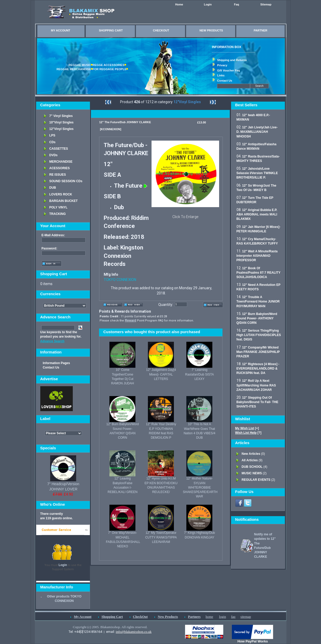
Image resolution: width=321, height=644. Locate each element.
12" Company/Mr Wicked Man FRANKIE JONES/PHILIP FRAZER (258, 352)
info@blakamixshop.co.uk (134, 632)
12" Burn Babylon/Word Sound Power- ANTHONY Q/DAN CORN (257, 318)
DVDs (54, 155)
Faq (237, 4)
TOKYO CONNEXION (120, 280)
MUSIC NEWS (252, 473)
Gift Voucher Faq (228, 70)
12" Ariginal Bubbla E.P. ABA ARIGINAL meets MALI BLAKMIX (257, 214)
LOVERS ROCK (61, 194)
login (223, 617)
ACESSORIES (60, 168)
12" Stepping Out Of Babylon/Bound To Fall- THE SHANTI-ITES (257, 402)
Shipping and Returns (232, 60)
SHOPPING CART (111, 30)
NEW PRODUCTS (211, 30)
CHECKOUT (161, 30)
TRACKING (58, 214)
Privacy (222, 65)
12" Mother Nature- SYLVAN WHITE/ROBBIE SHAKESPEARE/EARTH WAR (200, 487)
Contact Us (225, 81)
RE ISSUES (58, 175)
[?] (248, 433)
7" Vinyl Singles (61, 116)
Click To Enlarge (185, 217)
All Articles (250, 460)
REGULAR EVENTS (256, 480)
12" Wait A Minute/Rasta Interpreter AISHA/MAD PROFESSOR (257, 256)
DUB (53, 188)
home (209, 617)
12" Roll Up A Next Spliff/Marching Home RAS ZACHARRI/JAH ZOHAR (256, 385)
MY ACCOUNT (61, 30)
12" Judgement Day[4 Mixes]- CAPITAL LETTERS (161, 374)
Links (221, 75)
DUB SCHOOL (252, 467)
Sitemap (266, 4)
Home (179, 4)
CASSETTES (59, 149)
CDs (53, 142)
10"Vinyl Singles (62, 122)
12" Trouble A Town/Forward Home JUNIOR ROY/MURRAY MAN (258, 301)
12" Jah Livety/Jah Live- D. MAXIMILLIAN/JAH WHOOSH (257, 132)
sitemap (246, 617)
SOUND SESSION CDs (66, 181)
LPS (52, 135)
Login (208, 4)
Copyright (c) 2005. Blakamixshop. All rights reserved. (110, 627)
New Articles (251, 454)
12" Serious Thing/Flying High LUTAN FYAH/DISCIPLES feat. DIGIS (259, 335)
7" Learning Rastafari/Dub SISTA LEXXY (199, 374)
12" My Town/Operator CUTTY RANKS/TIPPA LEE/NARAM (161, 537)
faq (233, 617)
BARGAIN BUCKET (64, 201)
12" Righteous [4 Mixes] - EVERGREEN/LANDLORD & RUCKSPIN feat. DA (258, 369)
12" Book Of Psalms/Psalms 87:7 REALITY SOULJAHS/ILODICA (258, 273)
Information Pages (57, 363)
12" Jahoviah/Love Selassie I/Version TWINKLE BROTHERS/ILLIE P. (257, 173)
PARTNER (260, 30)
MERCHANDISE (61, 162)
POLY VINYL (58, 207)
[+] (247, 428)
